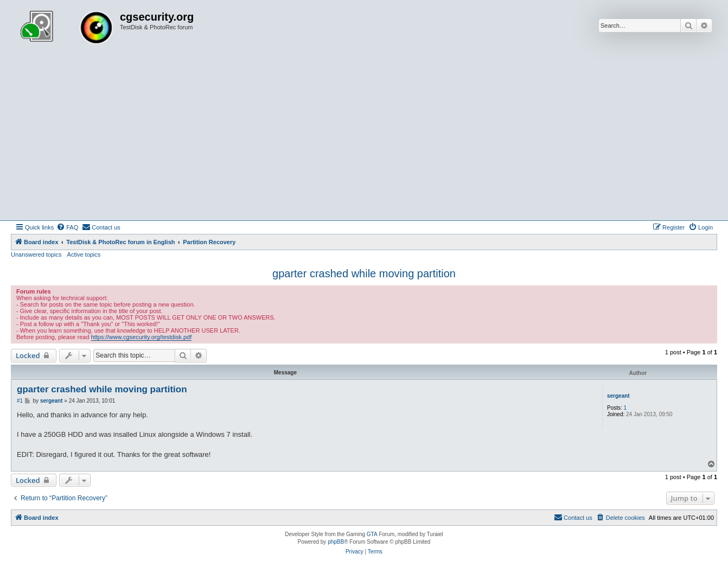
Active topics (84, 254)
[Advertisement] (364, 139)
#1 (20, 401)
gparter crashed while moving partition (364, 273)
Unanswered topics (36, 254)
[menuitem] (67, 227)
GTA (372, 534)
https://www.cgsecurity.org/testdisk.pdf (142, 337)
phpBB (336, 542)
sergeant (618, 396)
